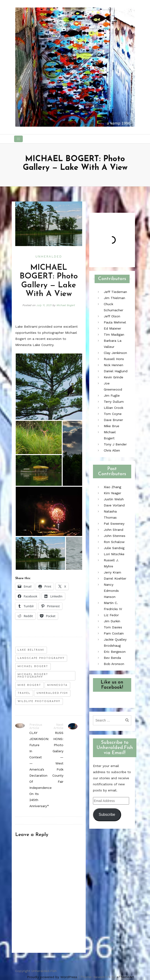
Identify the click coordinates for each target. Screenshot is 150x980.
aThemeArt (125, 977)
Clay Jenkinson (115, 353)
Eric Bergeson (115, 652)
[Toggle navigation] (19, 139)
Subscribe (107, 815)
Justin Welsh (114, 499)
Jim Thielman (114, 298)
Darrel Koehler (115, 578)
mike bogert (29, 685)
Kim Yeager (112, 493)
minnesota (57, 685)
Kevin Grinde (113, 377)
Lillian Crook (113, 408)
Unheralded (49, 256)
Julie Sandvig (114, 548)
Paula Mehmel (115, 322)
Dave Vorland (114, 505)
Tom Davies (113, 627)
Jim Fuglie (112, 395)
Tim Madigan (114, 334)
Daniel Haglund (116, 371)
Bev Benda (112, 658)
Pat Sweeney (114, 524)
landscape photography (41, 658)
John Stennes (115, 536)
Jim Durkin (112, 621)
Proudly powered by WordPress (52, 977)
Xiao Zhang (112, 487)
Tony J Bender (115, 444)
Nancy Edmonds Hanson (111, 591)
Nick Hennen (113, 365)
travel (24, 693)
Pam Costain (114, 633)
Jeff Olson (112, 316)
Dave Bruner (113, 420)
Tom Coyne (113, 414)
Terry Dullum (114, 402)
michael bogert (33, 667)
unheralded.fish (52, 693)
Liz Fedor (111, 615)
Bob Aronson (114, 664)
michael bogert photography (33, 676)
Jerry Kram (112, 572)
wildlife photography (39, 701)
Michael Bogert (66, 305)
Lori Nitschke (114, 554)
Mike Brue (112, 426)
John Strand (113, 530)
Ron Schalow (114, 542)
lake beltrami (31, 650)
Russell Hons (114, 359)
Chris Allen (112, 450)
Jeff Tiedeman (115, 292)
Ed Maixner (112, 328)
